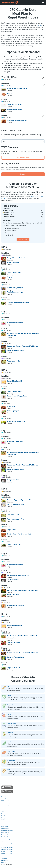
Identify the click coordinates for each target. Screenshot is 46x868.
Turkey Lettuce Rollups (15, 273)
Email (4, 863)
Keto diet (39, 25)
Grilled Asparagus (13, 411)
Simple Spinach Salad (14, 545)
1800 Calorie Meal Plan (7, 850)
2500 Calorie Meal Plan (7, 852)
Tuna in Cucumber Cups (15, 292)
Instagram (5, 860)
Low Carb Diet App (6, 837)
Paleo (9, 714)
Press (3, 814)
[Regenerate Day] (44, 78)
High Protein (11, 751)
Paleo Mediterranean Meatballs (17, 120)
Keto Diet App (5, 827)
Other (9, 770)
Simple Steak (11, 407)
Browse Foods (5, 797)
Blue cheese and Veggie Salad (17, 396)
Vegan (9, 696)
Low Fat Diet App (6, 839)
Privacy (3, 818)
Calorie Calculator (23, 158)
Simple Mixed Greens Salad (16, 422)
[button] (23, 141)
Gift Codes (4, 807)
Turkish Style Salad (13, 642)
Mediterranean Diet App (7, 831)
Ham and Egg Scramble (15, 381)
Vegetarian (11, 705)
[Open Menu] (43, 3)
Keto (9, 686)
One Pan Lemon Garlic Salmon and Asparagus (22, 590)
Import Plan (23, 239)
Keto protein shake (13, 262)
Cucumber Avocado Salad (15, 350)
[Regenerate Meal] (44, 85)
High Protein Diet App (7, 841)
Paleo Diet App (5, 833)
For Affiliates (4, 816)
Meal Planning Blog (6, 805)
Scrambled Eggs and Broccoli (17, 89)
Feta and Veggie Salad (14, 109)
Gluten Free (11, 760)
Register (23, 174)
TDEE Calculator (6, 801)
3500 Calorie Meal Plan (7, 854)
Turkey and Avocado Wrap (16, 519)
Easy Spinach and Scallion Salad (18, 303)
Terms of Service (6, 822)
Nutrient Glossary (6, 803)
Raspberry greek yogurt (15, 323)
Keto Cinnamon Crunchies (16, 605)
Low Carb (10, 733)
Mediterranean (12, 723)
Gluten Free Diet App (7, 843)
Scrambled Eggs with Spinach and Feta (20, 500)
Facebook (5, 858)
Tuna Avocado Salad (14, 361)
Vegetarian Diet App (6, 835)
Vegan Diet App (5, 829)
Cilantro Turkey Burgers (15, 288)
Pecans (9, 94)
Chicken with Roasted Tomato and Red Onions (22, 346)
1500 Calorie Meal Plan (7, 848)
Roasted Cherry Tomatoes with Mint (19, 534)
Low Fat (10, 742)
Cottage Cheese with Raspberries (18, 258)
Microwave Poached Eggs (15, 504)
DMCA (3, 820)
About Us (4, 812)
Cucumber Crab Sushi (14, 104)
